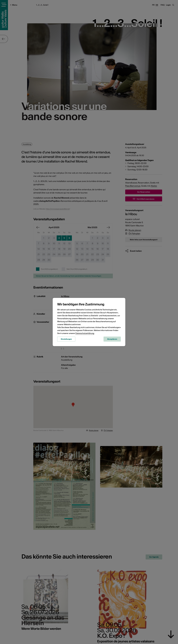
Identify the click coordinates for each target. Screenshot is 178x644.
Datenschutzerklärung (85, 333)
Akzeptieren (112, 339)
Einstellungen (66, 339)
